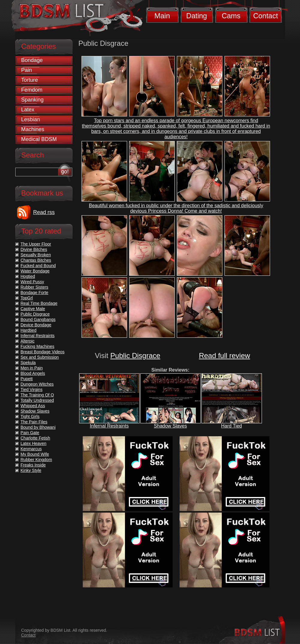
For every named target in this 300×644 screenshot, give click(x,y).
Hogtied (28, 276)
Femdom (32, 90)
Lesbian (31, 119)
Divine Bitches (34, 249)
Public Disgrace (135, 356)
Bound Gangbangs (38, 319)
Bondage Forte (35, 293)
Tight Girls (30, 416)
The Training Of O (37, 395)
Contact (266, 16)
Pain (27, 70)
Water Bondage (35, 271)
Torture (30, 80)
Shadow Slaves (170, 426)
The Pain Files (34, 422)
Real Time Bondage (39, 303)
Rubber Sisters (35, 287)
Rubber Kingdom (36, 460)
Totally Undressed (37, 400)
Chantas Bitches (36, 260)
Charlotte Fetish (36, 438)
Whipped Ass (33, 406)
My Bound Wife (35, 454)
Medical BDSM (39, 139)
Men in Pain (32, 368)
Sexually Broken (36, 255)
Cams (231, 16)
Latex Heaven (34, 443)
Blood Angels (33, 373)
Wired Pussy (33, 282)
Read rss (44, 212)
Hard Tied (232, 426)
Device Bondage (36, 325)
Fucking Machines (38, 346)
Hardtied (29, 330)
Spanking (33, 100)
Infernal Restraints (109, 426)
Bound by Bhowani (38, 427)
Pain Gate (30, 433)
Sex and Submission (40, 357)
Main (162, 16)
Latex (28, 110)
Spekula (28, 363)
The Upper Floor (36, 244)
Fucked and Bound (38, 266)
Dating (196, 16)
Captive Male (33, 309)
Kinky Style (31, 470)
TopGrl (27, 298)
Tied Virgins (32, 390)
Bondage (32, 60)
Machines (33, 129)
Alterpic (28, 341)
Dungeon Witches (37, 384)
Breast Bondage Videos (43, 352)
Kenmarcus (31, 449)
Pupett (27, 379)
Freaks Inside (33, 465)
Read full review (225, 356)
